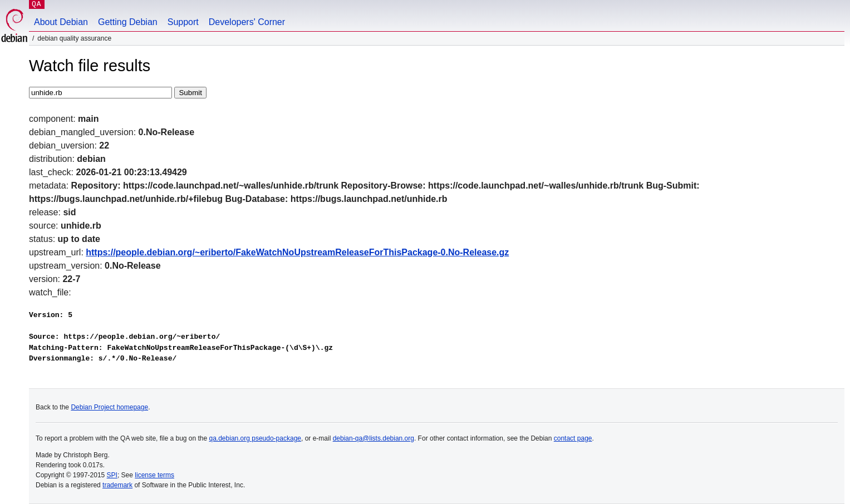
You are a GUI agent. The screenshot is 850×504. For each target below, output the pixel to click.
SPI (112, 475)
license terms (154, 475)
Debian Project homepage (109, 407)
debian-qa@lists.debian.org (374, 438)
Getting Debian (128, 22)
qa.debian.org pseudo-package (255, 438)
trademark (117, 485)
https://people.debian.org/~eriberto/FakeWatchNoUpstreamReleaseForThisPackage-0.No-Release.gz (297, 252)
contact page (573, 438)
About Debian (61, 22)
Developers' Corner (247, 22)
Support (183, 22)
